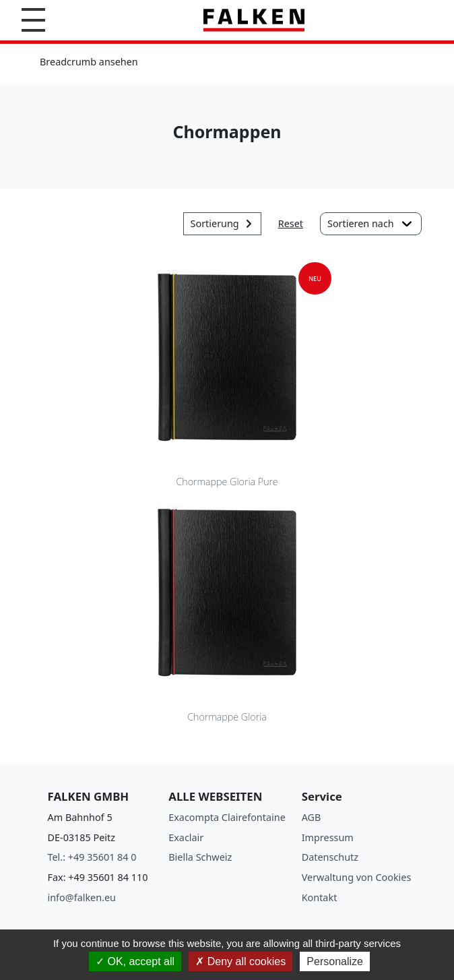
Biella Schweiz (200, 857)
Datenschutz (330, 857)
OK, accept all (135, 961)
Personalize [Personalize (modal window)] (335, 961)
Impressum (328, 837)
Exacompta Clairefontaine (227, 817)
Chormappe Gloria (227, 717)
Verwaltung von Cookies (357, 877)
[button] (33, 20)
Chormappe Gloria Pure (227, 482)
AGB (312, 817)
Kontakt (320, 897)
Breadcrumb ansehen (89, 62)
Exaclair (186, 837)
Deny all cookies (240, 961)
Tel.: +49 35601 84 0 (92, 857)
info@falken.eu (82, 897)
